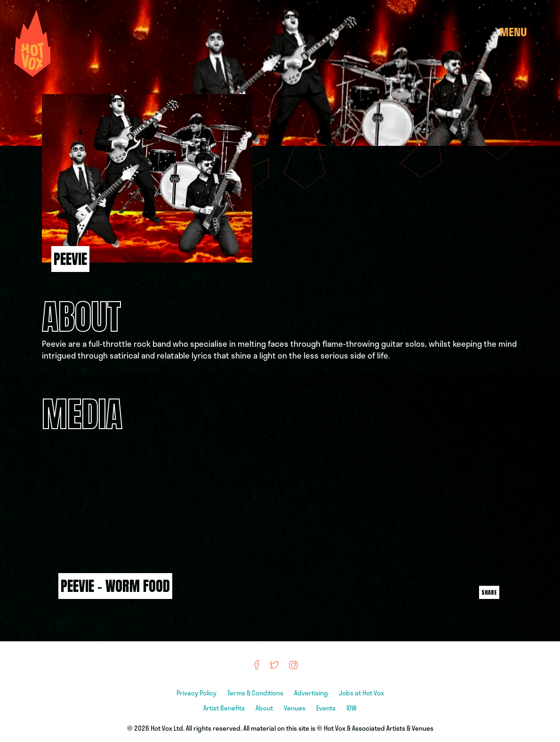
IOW (352, 708)
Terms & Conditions (256, 693)
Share (489, 592)
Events (327, 708)
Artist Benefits (225, 708)
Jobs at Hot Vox (361, 693)
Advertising (312, 693)
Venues (295, 708)
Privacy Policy (197, 693)
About (265, 708)
